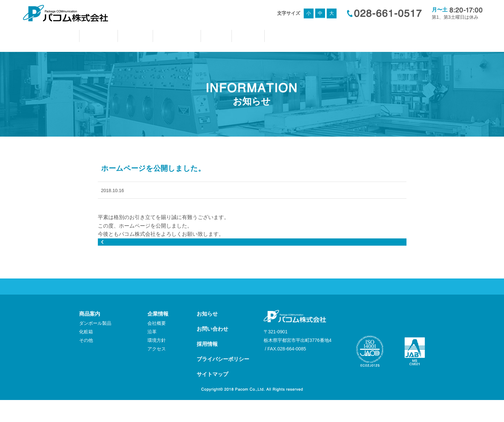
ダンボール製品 (95, 345)
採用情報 (207, 366)
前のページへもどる (252, 262)
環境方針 (157, 362)
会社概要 (157, 345)
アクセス (157, 371)
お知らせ (207, 336)
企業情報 (158, 336)
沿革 (152, 354)
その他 (86, 362)
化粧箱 (86, 354)
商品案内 (90, 336)
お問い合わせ (212, 351)
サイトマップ (212, 396)
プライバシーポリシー (223, 381)
